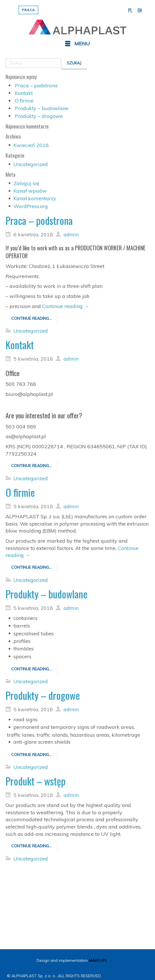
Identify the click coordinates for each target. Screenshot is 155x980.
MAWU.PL (98, 960)
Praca (28, 10)
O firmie (24, 101)
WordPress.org (31, 206)
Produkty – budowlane (42, 108)
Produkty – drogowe (39, 116)
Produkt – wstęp (36, 781)
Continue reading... (31, 318)
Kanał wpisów (30, 191)
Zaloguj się (26, 183)
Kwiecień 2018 (31, 145)
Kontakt (24, 93)
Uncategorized (31, 164)
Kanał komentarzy (35, 198)
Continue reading (66, 306)
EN (140, 10)
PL (130, 10)
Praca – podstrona (36, 86)
